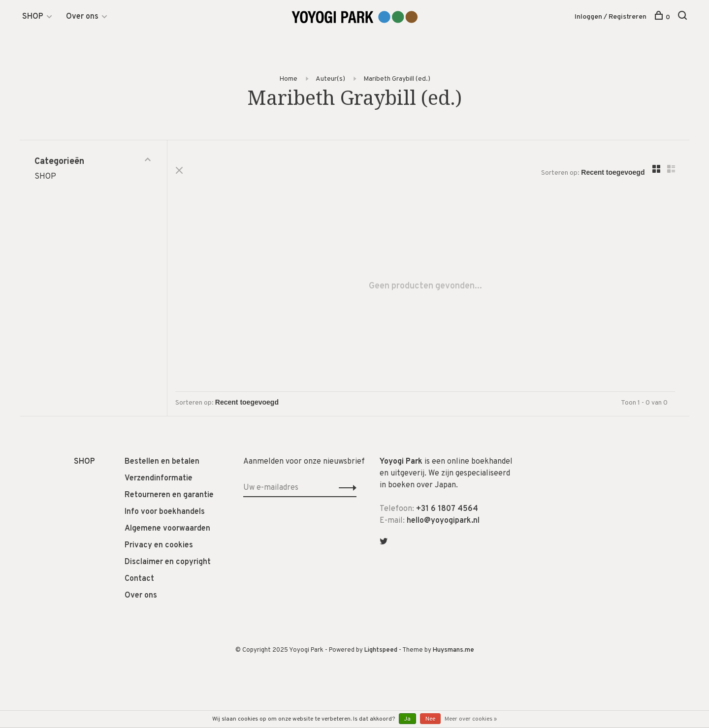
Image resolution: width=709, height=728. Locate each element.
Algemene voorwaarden (167, 529)
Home (288, 79)
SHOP (33, 17)
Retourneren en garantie (169, 496)
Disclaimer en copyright (168, 563)
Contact (139, 579)
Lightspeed (381, 651)
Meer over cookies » (471, 719)
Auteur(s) (330, 79)
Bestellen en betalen (162, 462)
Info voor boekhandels (165, 512)
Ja (407, 719)
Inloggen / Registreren (611, 17)
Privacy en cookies (159, 546)
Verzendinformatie (159, 479)
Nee (430, 719)
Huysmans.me (453, 651)
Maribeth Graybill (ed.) (397, 79)
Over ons (82, 17)
